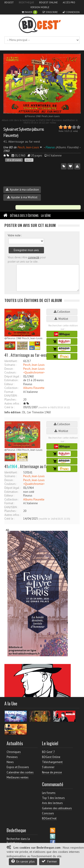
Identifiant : (11, 361)
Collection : (11, 388)
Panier (30, 12)
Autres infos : (12, 404)
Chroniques (14, 752)
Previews (12, 757)
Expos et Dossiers (18, 767)
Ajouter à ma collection (22, 190)
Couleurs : (11, 372)
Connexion (71, 12)
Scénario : (10, 365)
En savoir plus (23, 861)
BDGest (9, 2)
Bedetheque (26, 2)
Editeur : (9, 384)
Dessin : (9, 369)
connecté (34, 257)
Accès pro (69, 2)
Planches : (11, 400)
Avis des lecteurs (52, 803)
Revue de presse (52, 772)
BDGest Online (48, 2)
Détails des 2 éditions (24, 215)
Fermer (49, 861)
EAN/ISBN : (11, 396)
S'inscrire (50, 12)
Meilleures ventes (18, 777)
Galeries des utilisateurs (57, 808)
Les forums (49, 793)
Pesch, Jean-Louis (34, 365)
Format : (9, 392)
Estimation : (12, 380)
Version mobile (40, 7)
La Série (46, 215)
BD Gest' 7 (48, 752)
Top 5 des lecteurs (53, 798)
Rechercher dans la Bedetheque (18, 841)
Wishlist (62, 319)
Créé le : (9, 407)
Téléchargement (52, 762)
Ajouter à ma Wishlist (22, 197)
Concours (48, 813)
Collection (62, 312)
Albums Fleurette (34, 388)
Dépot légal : (12, 376)
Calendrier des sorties (20, 772)
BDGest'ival (49, 818)
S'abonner (48, 767)
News (10, 762)
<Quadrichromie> (34, 372)
